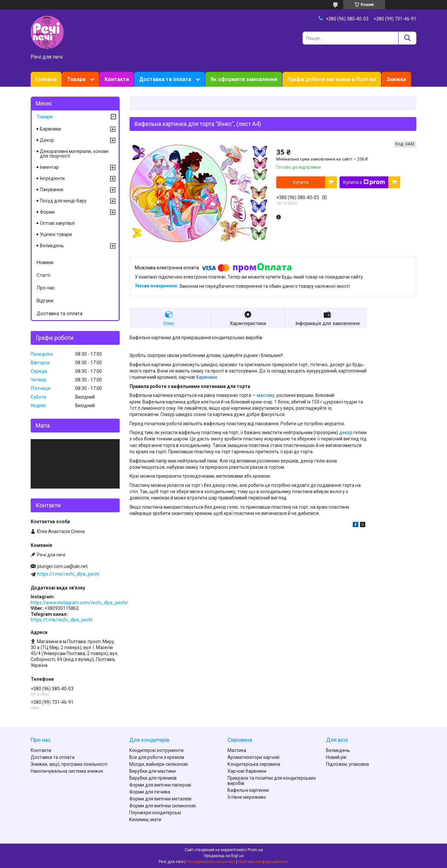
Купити (301, 182)
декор (346, 433)
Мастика (237, 750)
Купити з (364, 182)
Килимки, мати (145, 820)
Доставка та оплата (165, 79)
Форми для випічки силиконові (163, 806)
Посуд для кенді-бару (63, 201)
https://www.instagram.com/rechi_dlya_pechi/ (79, 603)
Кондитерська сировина (254, 764)
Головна (46, 79)
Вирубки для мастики (152, 771)
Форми (47, 212)
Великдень (52, 246)
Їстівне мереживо (247, 797)
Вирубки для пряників (153, 778)
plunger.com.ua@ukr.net (62, 566)
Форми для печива (150, 792)
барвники (207, 377)
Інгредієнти (52, 178)
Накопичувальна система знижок (67, 771)
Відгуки (45, 301)
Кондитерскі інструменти (156, 750)
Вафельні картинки (248, 790)
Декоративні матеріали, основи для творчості (74, 154)
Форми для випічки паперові (160, 785)
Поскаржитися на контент (211, 862)
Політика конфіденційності (263, 862)
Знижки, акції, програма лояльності (69, 764)
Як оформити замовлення (244, 79)
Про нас (46, 288)
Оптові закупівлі (57, 223)
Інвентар (49, 167)
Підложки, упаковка (347, 764)
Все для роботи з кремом (157, 757)
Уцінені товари (56, 234)
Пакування (52, 190)
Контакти (117, 79)
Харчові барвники (247, 771)
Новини (45, 262)
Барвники (50, 129)
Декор (47, 140)
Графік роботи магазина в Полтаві (332, 79)
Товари (76, 79)
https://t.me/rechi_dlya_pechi (68, 574)
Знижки (396, 79)
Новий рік (336, 757)
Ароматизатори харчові (253, 757)
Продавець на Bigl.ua (224, 856)
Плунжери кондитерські (155, 813)
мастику (266, 395)
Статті (44, 275)
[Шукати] (407, 38)
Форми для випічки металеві (160, 799)
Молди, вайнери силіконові (159, 764)
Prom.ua (255, 850)
